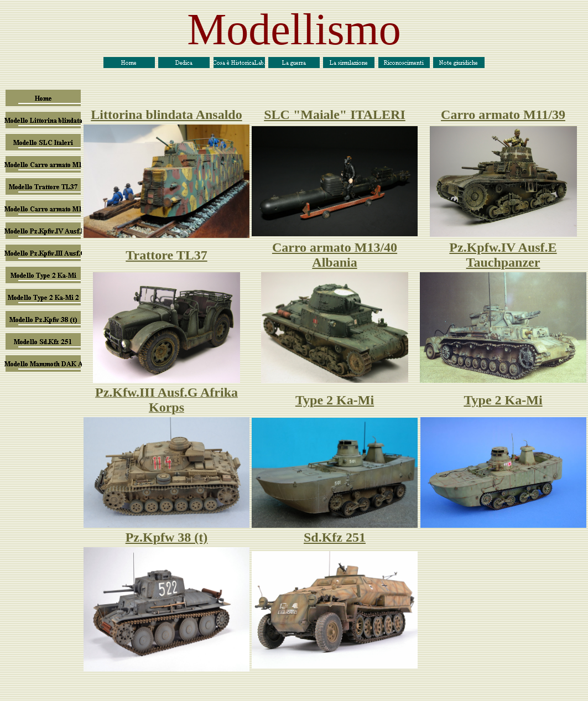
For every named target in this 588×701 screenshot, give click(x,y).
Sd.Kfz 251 (335, 537)
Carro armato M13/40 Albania (335, 255)
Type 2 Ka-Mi (335, 400)
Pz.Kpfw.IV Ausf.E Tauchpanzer (503, 255)
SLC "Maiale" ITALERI (335, 115)
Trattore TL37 (166, 255)
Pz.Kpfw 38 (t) (167, 537)
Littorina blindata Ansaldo (166, 115)
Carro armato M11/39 (503, 115)
